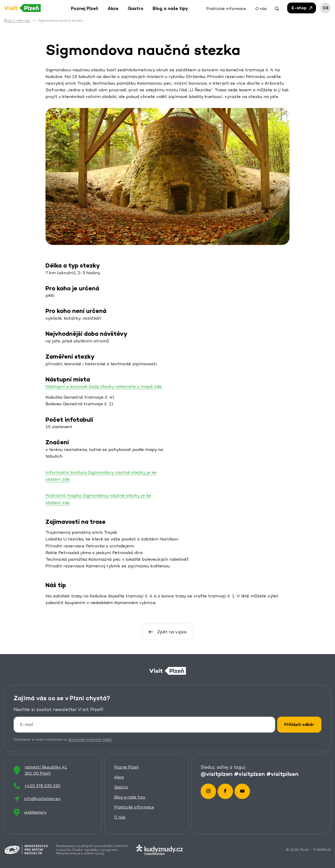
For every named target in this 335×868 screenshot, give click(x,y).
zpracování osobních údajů (90, 739)
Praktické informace (134, 807)
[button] (277, 8)
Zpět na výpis (167, 632)
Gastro (121, 787)
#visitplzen (249, 774)
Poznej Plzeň (126, 767)
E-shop (302, 8)
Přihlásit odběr (299, 724)
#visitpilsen (282, 774)
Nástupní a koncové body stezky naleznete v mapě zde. (104, 386)
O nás (120, 817)
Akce (119, 777)
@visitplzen (217, 774)
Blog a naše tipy (130, 797)
